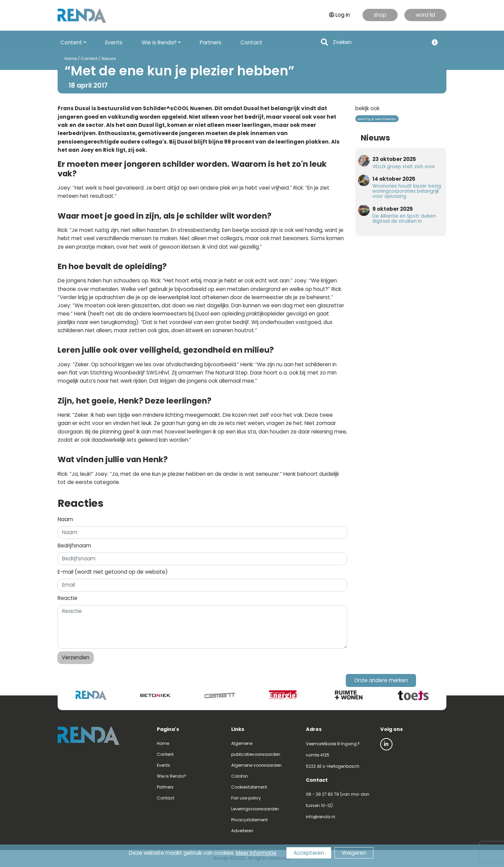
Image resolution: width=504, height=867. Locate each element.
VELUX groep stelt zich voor (404, 167)
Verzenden (76, 657)
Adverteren (242, 831)
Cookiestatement (249, 787)
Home (71, 58)
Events (114, 42)
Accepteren (309, 853)
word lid (425, 15)
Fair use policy (246, 798)
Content (89, 58)
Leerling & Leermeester (377, 119)
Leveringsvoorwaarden (255, 809)
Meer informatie (256, 853)
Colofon (240, 776)
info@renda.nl (321, 817)
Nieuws (109, 58)
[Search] (379, 42)
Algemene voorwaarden (256, 765)
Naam (65, 519)
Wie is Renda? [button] (159, 42)
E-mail (113, 572)
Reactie (68, 598)
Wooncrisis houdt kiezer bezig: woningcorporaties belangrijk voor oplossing (407, 191)
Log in (339, 15)
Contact (251, 42)
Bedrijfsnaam (74, 546)
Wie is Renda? (172, 776)
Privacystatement (249, 820)
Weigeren (354, 853)
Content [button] (71, 42)
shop (380, 15)
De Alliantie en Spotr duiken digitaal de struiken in (404, 219)
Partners (211, 42)
